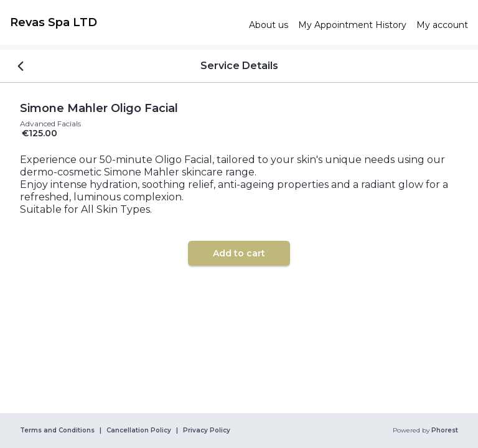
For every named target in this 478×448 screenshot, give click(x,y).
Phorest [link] (444, 431)
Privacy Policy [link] (207, 431)
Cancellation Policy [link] (139, 431)
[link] (124, 22)
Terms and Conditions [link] (57, 431)
